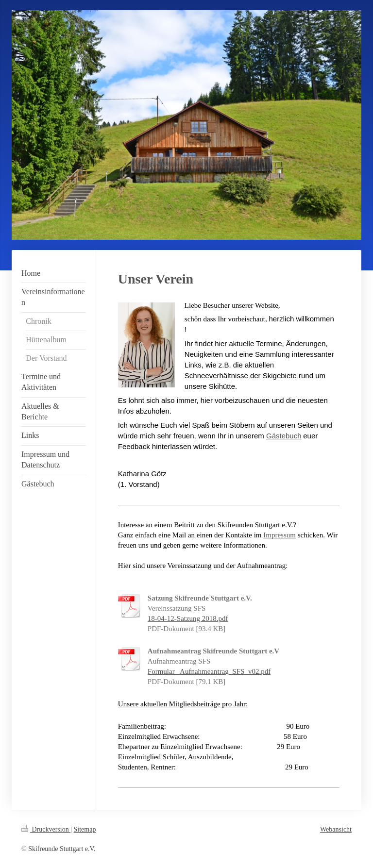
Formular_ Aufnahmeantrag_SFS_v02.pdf (209, 671)
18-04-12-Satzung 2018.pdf (188, 618)
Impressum (280, 535)
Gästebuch (284, 436)
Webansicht (336, 829)
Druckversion (46, 829)
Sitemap (85, 829)
